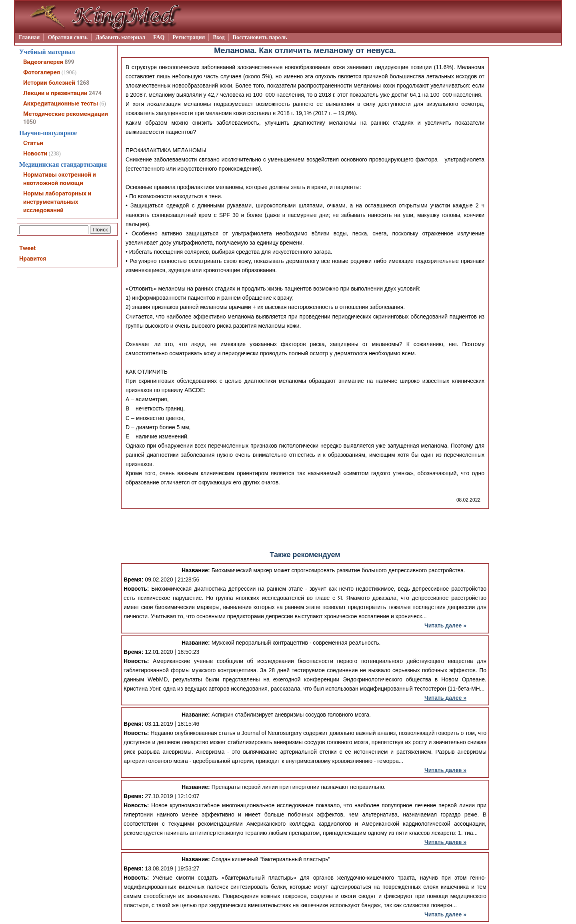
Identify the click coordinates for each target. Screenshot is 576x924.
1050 (30, 122)
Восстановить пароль (260, 37)
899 (69, 62)
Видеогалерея (43, 62)
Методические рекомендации (66, 114)
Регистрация (189, 37)
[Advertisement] (305, 529)
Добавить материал (120, 37)
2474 (95, 93)
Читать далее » (445, 625)
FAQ (159, 37)
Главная (29, 37)
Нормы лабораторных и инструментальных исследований (57, 202)
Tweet (27, 248)
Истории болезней (49, 83)
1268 (83, 83)
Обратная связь (68, 37)
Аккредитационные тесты (61, 104)
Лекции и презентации (55, 93)
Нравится (33, 259)
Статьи (33, 143)
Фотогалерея (42, 72)
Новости (35, 153)
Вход (219, 37)
